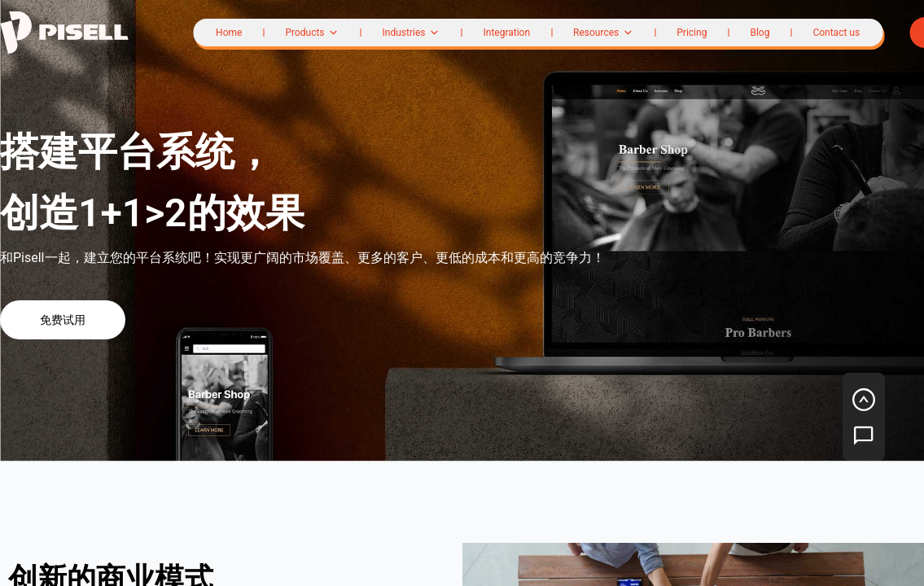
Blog (760, 33)
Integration (506, 33)
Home (229, 33)
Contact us (836, 33)
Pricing (692, 33)
